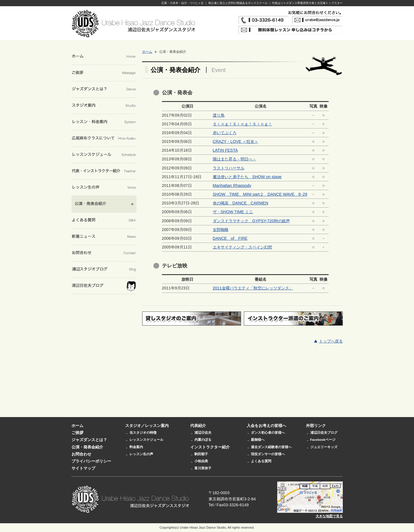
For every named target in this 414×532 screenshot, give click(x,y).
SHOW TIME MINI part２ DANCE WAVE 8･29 (260, 194)
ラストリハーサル (229, 168)
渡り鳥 (219, 115)
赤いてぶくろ (225, 133)
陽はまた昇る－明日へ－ (235, 159)
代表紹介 (198, 426)
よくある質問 (261, 461)
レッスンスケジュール (146, 440)
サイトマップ (83, 468)
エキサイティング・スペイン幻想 (242, 247)
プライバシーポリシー (91, 461)
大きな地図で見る (329, 516)
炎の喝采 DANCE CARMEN (241, 203)
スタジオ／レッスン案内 (147, 426)
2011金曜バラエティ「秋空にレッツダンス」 (253, 288)
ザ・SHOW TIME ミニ (233, 212)
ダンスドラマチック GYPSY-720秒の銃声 (251, 221)
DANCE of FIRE (230, 238)
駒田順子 (201, 454)
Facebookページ (323, 440)
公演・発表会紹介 (87, 447)
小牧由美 (201, 461)
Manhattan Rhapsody (232, 186)
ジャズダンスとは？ (89, 440)
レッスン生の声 (141, 454)
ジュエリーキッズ (324, 447)
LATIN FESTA (225, 150)
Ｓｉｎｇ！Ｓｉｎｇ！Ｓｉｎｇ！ (242, 124)
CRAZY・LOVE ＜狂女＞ (236, 141)
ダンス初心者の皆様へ (268, 433)
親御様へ (258, 440)
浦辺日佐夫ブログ (324, 433)
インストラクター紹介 (210, 447)
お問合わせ (81, 454)
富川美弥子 (203, 468)
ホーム (147, 52)
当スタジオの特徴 (143, 433)
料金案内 (136, 447)
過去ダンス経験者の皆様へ (271, 447)
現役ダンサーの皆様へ (268, 454)
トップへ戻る (331, 341)
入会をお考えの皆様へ (266, 426)
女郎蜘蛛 (221, 230)
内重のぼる (203, 440)
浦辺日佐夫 (203, 433)
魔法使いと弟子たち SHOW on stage (247, 177)
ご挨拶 (77, 433)
